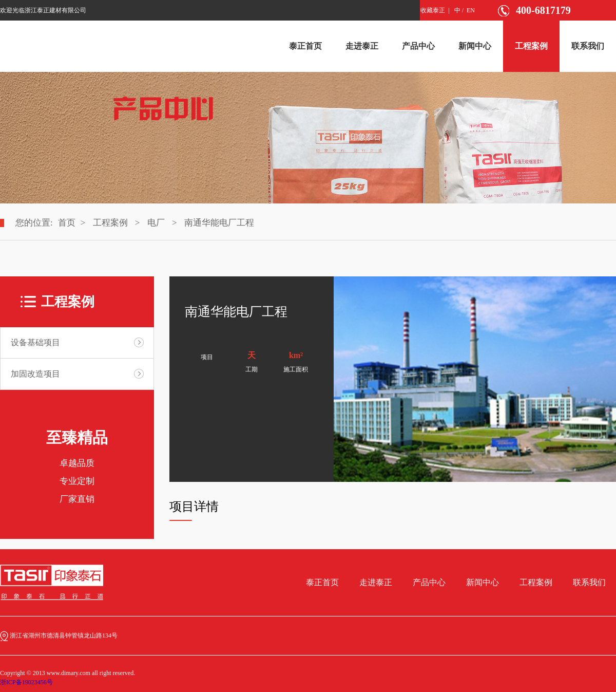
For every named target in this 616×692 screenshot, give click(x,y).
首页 (67, 223)
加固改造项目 (35, 374)
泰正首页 (305, 46)
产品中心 (418, 46)
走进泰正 (362, 46)
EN (471, 10)
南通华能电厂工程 (219, 223)
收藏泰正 (433, 10)
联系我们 (588, 46)
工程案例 (531, 46)
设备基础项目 (35, 342)
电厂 (156, 223)
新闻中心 (475, 46)
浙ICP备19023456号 (26, 682)
